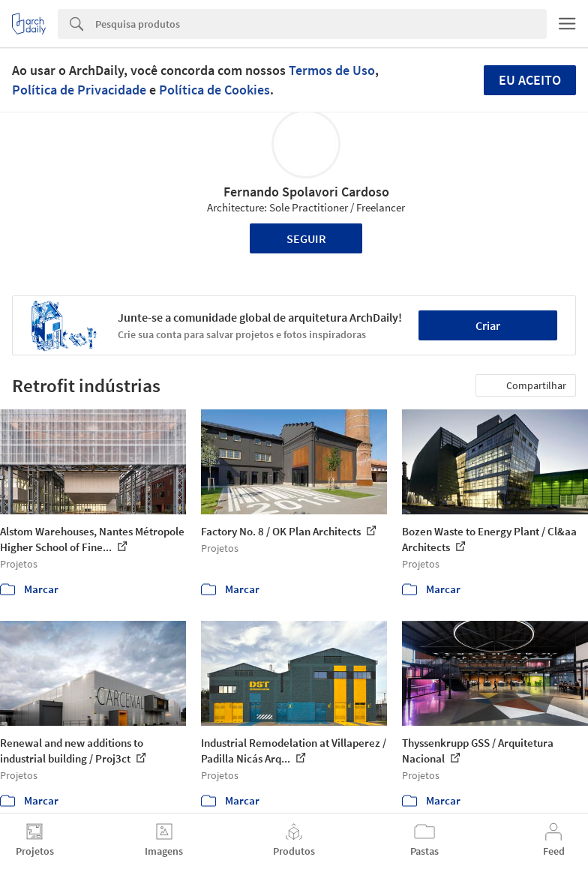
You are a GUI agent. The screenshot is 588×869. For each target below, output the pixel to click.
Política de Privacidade (79, 90)
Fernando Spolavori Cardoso (306, 192)
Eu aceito (530, 80)
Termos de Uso (332, 70)
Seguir (306, 238)
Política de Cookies (214, 90)
